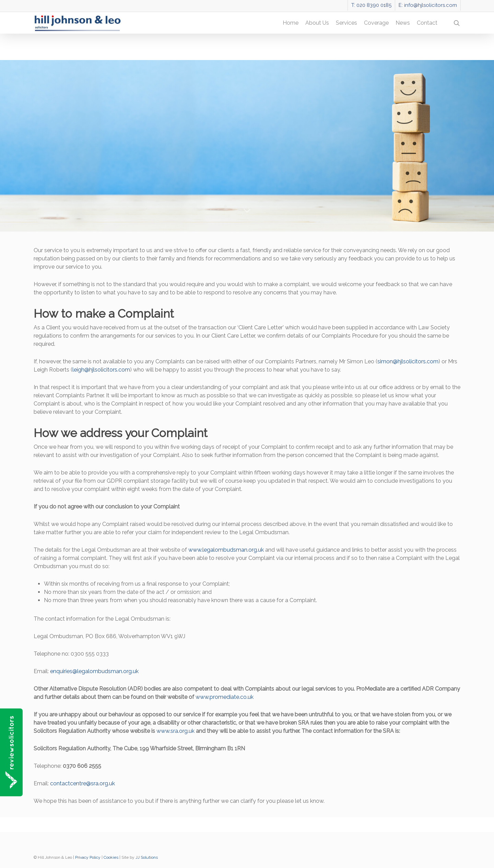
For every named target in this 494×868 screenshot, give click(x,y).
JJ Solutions (147, 857)
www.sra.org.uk (175, 731)
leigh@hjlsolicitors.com (101, 370)
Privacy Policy (88, 857)
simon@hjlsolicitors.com (408, 361)
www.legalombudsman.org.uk (226, 550)
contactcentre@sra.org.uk (83, 783)
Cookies (111, 857)
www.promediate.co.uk (225, 697)
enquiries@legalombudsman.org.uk (94, 671)
